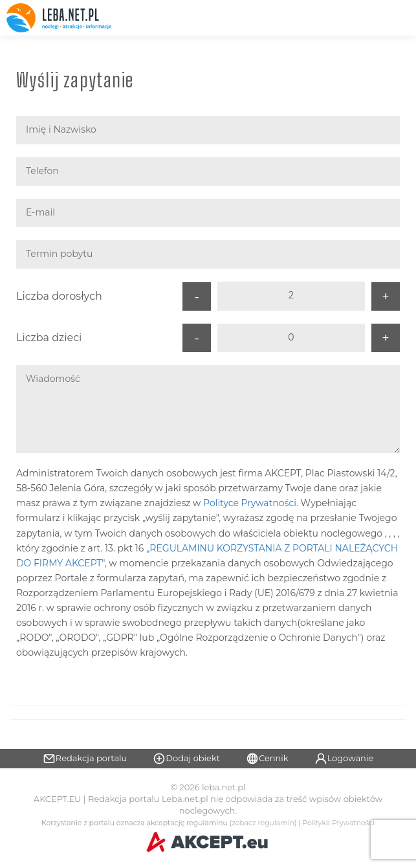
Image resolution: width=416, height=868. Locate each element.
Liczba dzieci (49, 338)
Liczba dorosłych (59, 296)
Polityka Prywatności (338, 823)
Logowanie (344, 759)
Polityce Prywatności (250, 503)
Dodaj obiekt (186, 759)
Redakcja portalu (85, 759)
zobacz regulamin (263, 823)
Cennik (267, 759)
